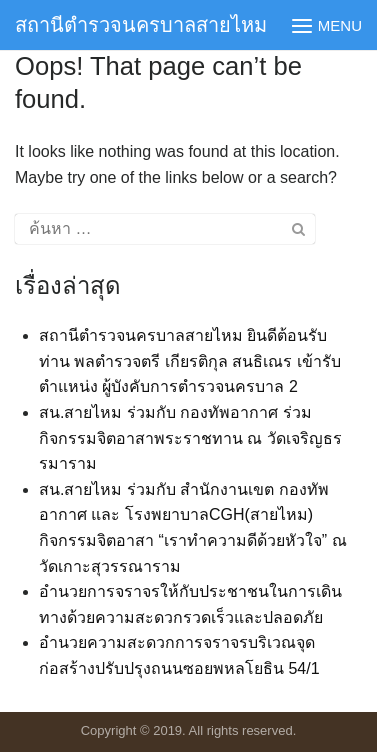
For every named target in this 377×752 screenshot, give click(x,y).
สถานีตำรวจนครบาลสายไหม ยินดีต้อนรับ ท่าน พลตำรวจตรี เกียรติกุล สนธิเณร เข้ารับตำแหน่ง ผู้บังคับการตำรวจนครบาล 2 (190, 361)
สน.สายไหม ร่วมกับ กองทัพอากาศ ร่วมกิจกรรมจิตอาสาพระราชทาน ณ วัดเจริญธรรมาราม (190, 438)
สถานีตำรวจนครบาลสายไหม (141, 25)
